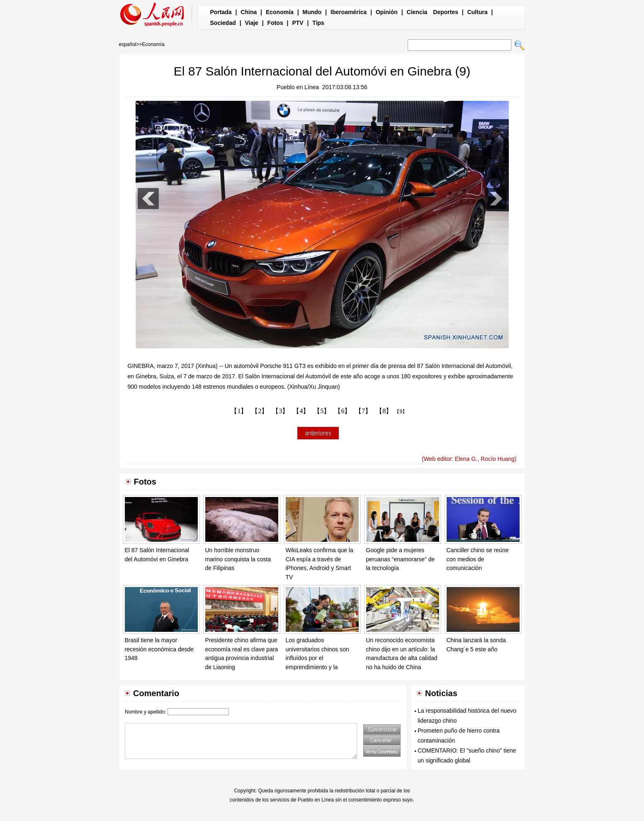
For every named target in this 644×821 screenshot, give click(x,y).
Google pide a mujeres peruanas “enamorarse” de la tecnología (401, 559)
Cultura (478, 12)
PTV (298, 23)
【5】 (322, 411)
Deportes (446, 12)
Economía (280, 12)
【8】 (384, 411)
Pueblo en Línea (298, 87)
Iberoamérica (349, 12)
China (249, 12)
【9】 (401, 412)
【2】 (260, 411)
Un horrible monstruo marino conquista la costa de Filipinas (238, 559)
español (128, 44)
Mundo (312, 12)
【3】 (280, 411)
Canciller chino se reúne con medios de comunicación (478, 559)
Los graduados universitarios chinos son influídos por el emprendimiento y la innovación (317, 658)
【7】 (363, 411)
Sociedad (223, 23)
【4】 (301, 411)
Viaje (251, 23)
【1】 (239, 411)
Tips (318, 23)
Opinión (387, 12)
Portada (221, 12)
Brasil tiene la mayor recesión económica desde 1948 (159, 649)
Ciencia (417, 12)
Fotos (275, 23)
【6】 (343, 411)
